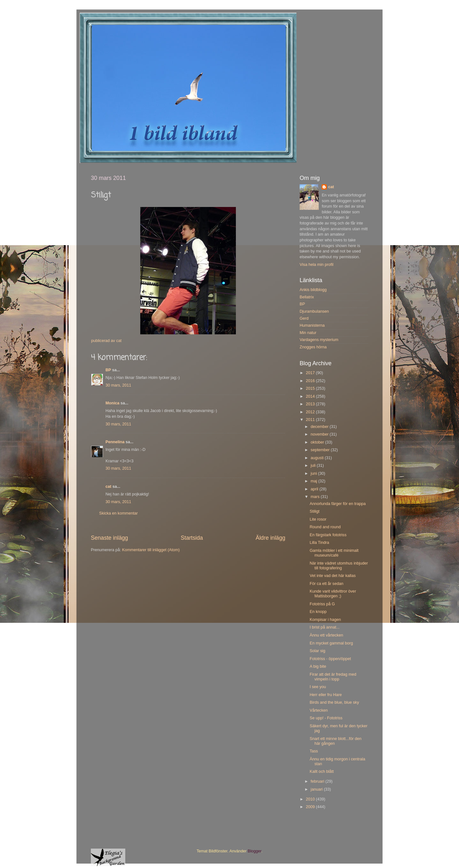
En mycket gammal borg (331, 643)
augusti (318, 458)
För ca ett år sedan (326, 584)
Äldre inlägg (270, 538)
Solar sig (317, 651)
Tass (314, 751)
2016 (311, 381)
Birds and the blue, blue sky (334, 702)
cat (108, 487)
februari (318, 781)
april (315, 489)
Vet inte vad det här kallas (332, 576)
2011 (311, 420)
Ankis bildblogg (313, 290)
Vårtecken (319, 710)
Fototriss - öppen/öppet (330, 659)
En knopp (318, 612)
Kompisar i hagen (325, 620)
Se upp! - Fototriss (326, 718)
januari (317, 789)
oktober (318, 442)
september (321, 450)
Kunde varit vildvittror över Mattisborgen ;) (333, 594)
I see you (318, 687)
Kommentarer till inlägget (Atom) (151, 550)
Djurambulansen (314, 311)
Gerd (304, 318)
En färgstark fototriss (328, 535)
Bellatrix (307, 297)
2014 (311, 396)
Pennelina (115, 442)
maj (315, 481)
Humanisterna (312, 325)
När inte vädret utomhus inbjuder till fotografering (339, 566)
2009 (311, 807)
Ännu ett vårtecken (326, 635)
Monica (112, 403)
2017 (311, 373)
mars (316, 497)
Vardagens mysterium (319, 340)
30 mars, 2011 (118, 385)
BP (108, 370)
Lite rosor (318, 519)
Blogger (255, 851)
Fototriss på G (322, 604)
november (320, 434)
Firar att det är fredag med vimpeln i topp (333, 677)
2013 (311, 404)
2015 (311, 388)
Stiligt (314, 511)
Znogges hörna (313, 347)
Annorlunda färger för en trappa (338, 504)
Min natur (308, 333)
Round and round (325, 527)
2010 (311, 799)
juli (314, 466)
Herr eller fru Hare (326, 695)
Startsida (192, 538)
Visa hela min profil (317, 265)
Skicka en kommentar (118, 513)
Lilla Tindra (319, 543)
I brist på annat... (324, 627)
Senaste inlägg (109, 538)
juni (314, 473)
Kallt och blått (322, 772)
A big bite (318, 666)
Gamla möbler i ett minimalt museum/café (334, 553)
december (320, 427)
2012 (311, 412)
